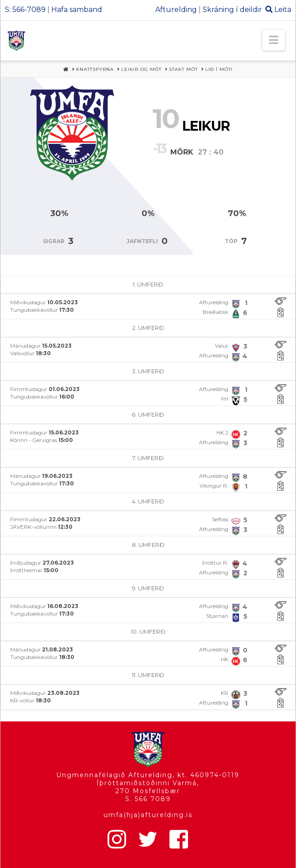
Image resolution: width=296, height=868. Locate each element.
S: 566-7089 (25, 10)
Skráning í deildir (232, 10)
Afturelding (176, 10)
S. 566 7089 (148, 799)
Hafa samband (77, 10)
